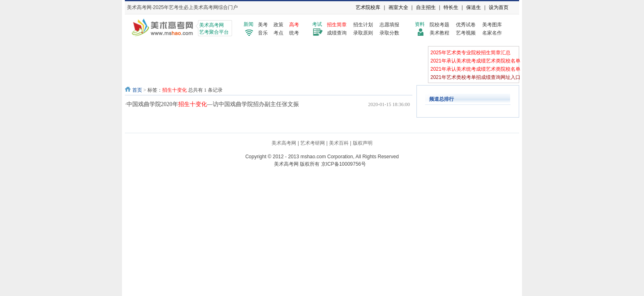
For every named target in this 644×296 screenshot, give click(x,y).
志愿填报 (389, 25)
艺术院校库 (368, 7)
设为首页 (499, 7)
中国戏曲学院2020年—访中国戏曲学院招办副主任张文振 (213, 104)
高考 (294, 25)
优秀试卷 (466, 25)
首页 (137, 90)
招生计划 (363, 25)
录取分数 (389, 33)
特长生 (451, 7)
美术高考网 (284, 143)
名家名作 (492, 33)
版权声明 (363, 143)
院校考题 (439, 25)
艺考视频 (466, 33)
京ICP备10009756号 (344, 164)
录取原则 (363, 33)
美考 (263, 25)
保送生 (474, 7)
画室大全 (398, 7)
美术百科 (339, 143)
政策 (278, 25)
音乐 (263, 33)
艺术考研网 (313, 143)
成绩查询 (337, 33)
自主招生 (426, 7)
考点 (278, 33)
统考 (294, 33)
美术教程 (439, 33)
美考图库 (492, 25)
